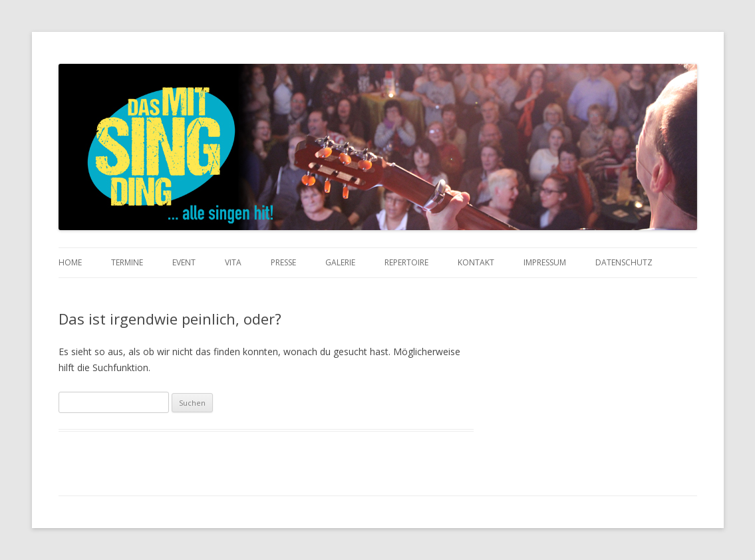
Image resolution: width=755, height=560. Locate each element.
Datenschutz (624, 262)
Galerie (340, 262)
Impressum (545, 262)
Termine (127, 262)
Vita (233, 262)
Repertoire (406, 262)
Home (70, 262)
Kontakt (476, 262)
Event (184, 262)
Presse (283, 262)
